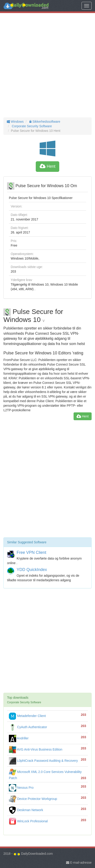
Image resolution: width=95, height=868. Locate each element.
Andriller (19, 738)
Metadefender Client (27, 716)
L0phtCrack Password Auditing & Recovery (43, 761)
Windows (15, 122)
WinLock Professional (28, 821)
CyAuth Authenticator (28, 727)
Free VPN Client (31, 552)
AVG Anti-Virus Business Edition (36, 749)
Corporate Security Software (31, 126)
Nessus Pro (21, 788)
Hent (47, 166)
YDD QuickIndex (32, 570)
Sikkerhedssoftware (44, 122)
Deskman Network (26, 810)
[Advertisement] (47, 65)
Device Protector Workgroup (33, 799)
